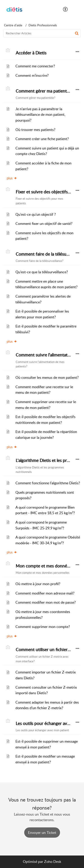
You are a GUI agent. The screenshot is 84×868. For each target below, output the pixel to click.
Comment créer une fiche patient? (42, 139)
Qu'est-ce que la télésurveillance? (42, 272)
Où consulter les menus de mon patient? (47, 377)
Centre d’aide (13, 25)
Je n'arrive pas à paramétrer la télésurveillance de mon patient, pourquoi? (40, 115)
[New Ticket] (42, 833)
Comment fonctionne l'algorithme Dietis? (48, 483)
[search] (42, 33)
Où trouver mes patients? (35, 130)
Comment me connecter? (35, 66)
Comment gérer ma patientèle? (45, 91)
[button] (66, 9)
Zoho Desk (53, 862)
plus (12, 178)
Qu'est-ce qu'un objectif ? (36, 214)
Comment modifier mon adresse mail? (45, 593)
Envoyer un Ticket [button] (42, 833)
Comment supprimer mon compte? (43, 627)
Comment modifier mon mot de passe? (46, 602)
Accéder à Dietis (31, 53)
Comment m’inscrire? (32, 75)
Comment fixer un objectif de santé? (44, 224)
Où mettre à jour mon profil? (38, 584)
